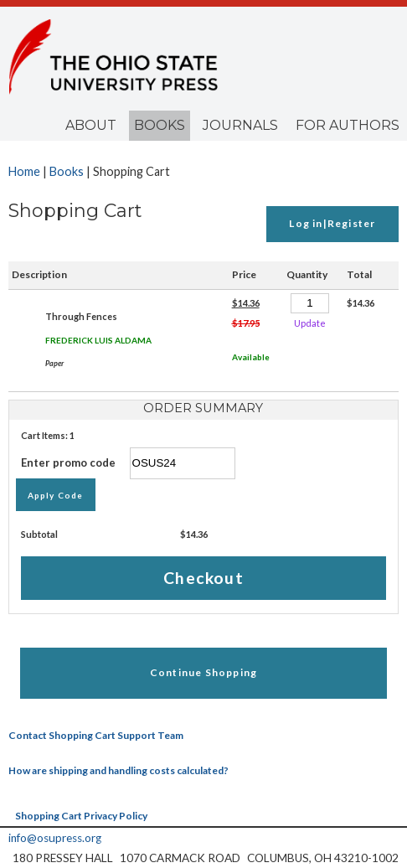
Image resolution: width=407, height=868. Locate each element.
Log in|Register (332, 223)
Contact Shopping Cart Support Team (96, 735)
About (91, 125)
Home (24, 171)
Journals (240, 125)
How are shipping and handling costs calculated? (118, 770)
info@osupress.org (55, 838)
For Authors (348, 125)
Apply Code (56, 495)
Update (310, 323)
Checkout (203, 578)
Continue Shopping (203, 672)
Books (160, 125)
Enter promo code (128, 462)
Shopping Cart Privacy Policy (81, 816)
